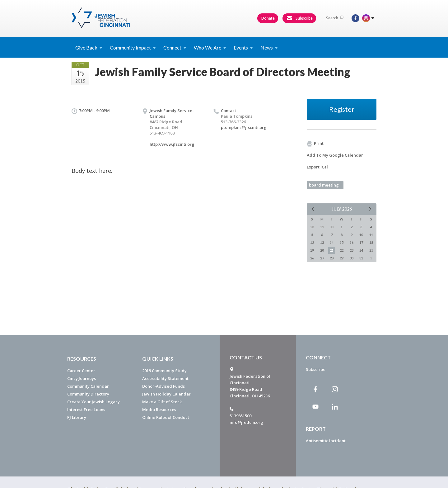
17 (361, 242)
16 (352, 242)
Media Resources (159, 410)
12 (312, 242)
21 (332, 250)
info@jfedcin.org (246, 422)
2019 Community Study (164, 371)
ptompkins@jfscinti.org (244, 127)
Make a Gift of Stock (162, 402)
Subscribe (300, 18)
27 (322, 258)
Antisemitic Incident (326, 441)
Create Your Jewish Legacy (93, 402)
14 (332, 242)
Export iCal (317, 167)
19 (312, 250)
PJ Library (77, 417)
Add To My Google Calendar (335, 155)
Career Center (81, 371)
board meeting (324, 185)
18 (371, 242)
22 (342, 250)
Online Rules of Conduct (166, 417)
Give (89, 47)
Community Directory (88, 394)
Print (315, 144)
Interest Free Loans (86, 410)
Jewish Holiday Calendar (166, 394)
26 (312, 258)
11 (371, 235)
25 (371, 250)
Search (335, 18)
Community (133, 47)
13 (322, 242)
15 (342, 242)
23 (352, 250)
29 (342, 258)
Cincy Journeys (82, 378)
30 (352, 258)
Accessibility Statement (165, 378)
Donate (268, 18)
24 (361, 250)
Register (342, 109)
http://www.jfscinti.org (172, 144)
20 (322, 250)
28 (332, 258)
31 (361, 258)
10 (361, 235)
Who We (210, 47)
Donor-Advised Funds (163, 386)
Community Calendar (88, 386)
